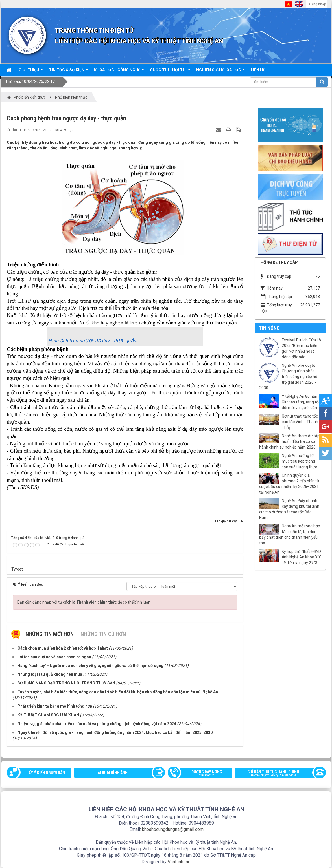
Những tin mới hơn (50, 634)
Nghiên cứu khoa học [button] (220, 72)
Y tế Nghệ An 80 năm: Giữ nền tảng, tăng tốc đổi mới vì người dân (301, 402)
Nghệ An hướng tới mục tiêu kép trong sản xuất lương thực (299, 461)
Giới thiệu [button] (31, 72)
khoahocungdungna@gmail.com (173, 829)
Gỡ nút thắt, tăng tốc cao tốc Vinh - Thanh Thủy (300, 422)
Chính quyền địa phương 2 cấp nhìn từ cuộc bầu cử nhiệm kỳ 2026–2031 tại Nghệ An (289, 484)
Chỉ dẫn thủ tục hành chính (278, 774)
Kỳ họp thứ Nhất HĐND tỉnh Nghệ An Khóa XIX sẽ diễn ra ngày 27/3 (301, 557)
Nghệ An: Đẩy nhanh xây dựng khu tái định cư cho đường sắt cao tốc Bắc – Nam (289, 509)
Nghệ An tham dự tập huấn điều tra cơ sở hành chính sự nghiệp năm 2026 (289, 441)
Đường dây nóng (203, 774)
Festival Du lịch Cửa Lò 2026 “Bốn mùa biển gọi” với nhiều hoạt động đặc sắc (301, 348)
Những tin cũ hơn (103, 634)
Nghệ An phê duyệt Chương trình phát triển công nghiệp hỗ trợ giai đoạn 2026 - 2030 (288, 377)
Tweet (17, 569)
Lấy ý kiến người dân (46, 773)
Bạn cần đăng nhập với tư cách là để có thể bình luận (84, 602)
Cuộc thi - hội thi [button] (170, 72)
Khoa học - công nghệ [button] (119, 72)
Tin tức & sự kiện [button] (68, 72)
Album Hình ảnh (113, 773)
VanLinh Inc (179, 862)
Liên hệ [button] (258, 70)
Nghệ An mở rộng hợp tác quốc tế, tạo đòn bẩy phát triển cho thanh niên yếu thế (290, 535)
